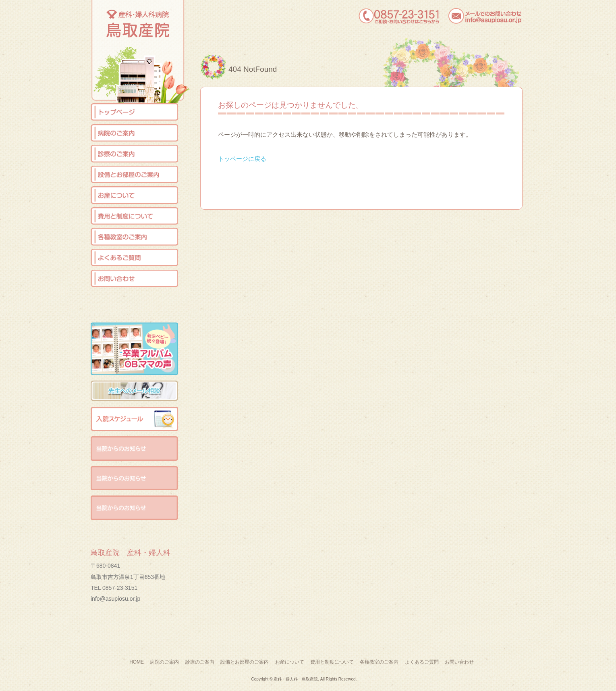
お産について (290, 662)
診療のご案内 (200, 662)
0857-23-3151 (120, 588)
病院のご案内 (164, 662)
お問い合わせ (459, 662)
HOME (137, 662)
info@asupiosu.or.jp (115, 599)
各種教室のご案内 (379, 662)
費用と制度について (332, 662)
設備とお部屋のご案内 (245, 662)
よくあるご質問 (422, 662)
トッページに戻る (242, 159)
